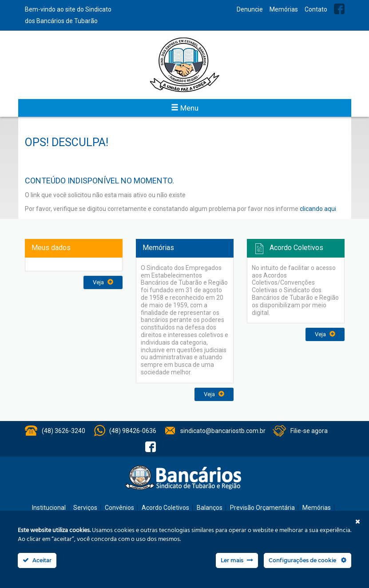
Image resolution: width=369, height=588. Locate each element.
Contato (316, 9)
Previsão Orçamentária (262, 508)
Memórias (284, 9)
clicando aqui (318, 209)
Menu (185, 108)
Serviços (85, 508)
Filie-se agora (309, 431)
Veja (103, 282)
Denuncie (250, 9)
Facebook (339, 9)
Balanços (210, 508)
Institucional (49, 508)
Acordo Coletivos (165, 508)
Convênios (119, 508)
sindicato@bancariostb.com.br (223, 431)
